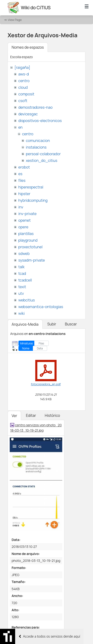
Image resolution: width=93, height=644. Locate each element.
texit (22, 287)
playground (28, 240)
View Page (15, 20)
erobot (24, 167)
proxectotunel (30, 247)
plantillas (26, 234)
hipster (24, 194)
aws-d (23, 74)
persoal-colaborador (43, 154)
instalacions (36, 147)
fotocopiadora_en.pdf (46, 384)
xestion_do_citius (42, 160)
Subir (52, 324)
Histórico (52, 415)
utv (21, 293)
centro (24, 81)
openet (24, 220)
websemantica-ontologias (41, 307)
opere (23, 227)
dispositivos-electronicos (40, 121)
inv (21, 207)
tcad (22, 273)
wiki (21, 313)
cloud (23, 87)
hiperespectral (31, 187)
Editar (31, 415)
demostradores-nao (35, 107)
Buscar (71, 324)
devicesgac (28, 114)
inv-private (27, 214)
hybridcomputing (33, 200)
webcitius (27, 300)
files (22, 180)
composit (26, 94)
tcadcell (25, 280)
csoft (23, 101)
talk (21, 267)
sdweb (24, 254)
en (20, 127)
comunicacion (38, 141)
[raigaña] (22, 67)
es (20, 174)
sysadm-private (31, 260)
